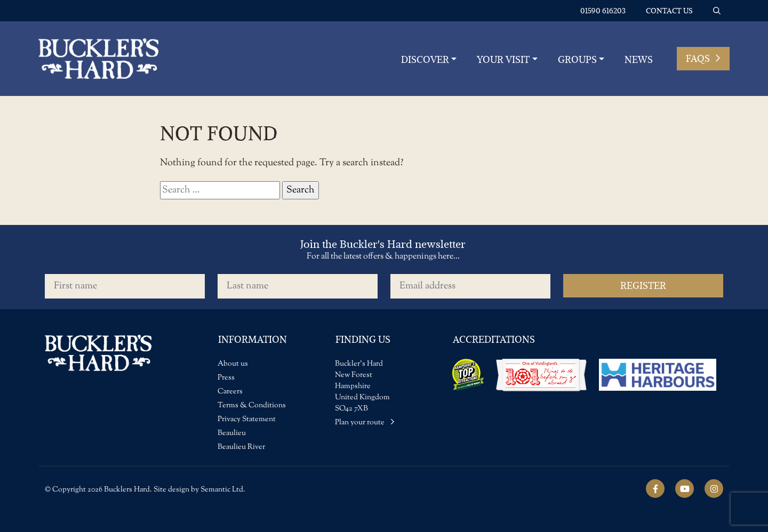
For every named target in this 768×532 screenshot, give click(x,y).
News (639, 59)
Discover (425, 59)
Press (226, 378)
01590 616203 (603, 11)
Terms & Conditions (252, 406)
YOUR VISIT (503, 59)
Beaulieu (232, 433)
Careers (230, 392)
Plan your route (365, 423)
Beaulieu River (241, 447)
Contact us (669, 11)
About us (233, 364)
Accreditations (494, 339)
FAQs (703, 58)
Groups (577, 59)
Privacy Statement (247, 420)
